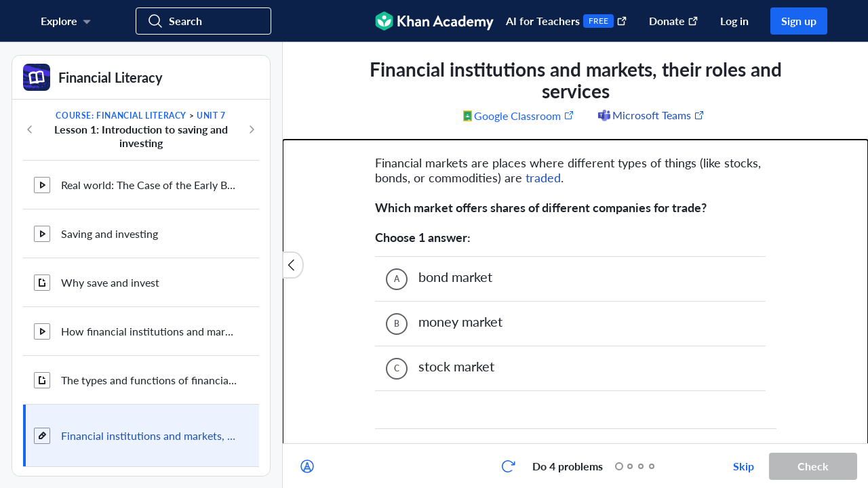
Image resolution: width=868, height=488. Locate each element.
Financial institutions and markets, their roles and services (149, 435)
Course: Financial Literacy (121, 116)
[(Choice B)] (397, 211)
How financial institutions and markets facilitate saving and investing (149, 331)
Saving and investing (110, 233)
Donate (674, 21)
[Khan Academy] (434, 21)
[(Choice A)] (397, 167)
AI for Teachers (567, 21)
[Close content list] (293, 265)
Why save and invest (110, 282)
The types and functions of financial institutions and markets (149, 380)
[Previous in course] (30, 129)
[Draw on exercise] (307, 466)
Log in (734, 21)
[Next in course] (252, 129)
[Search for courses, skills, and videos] (203, 21)
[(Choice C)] (397, 256)
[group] (575, 243)
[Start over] (508, 466)
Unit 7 (211, 116)
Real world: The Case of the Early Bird (149, 185)
